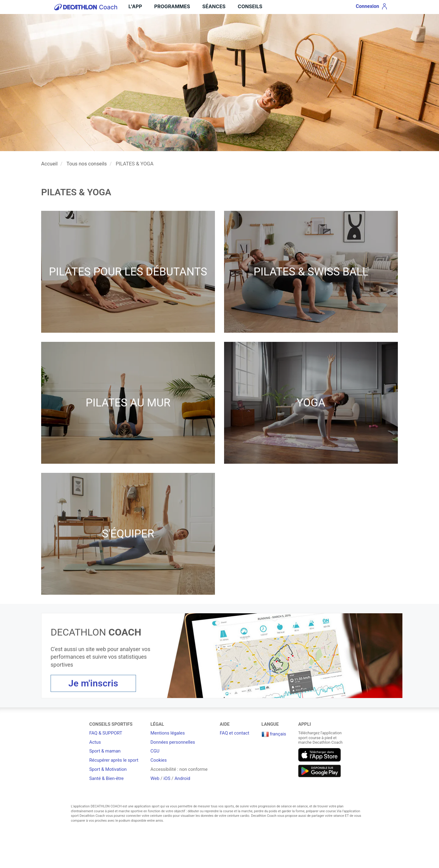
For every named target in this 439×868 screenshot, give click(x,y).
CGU (155, 751)
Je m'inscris (93, 683)
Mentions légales (168, 733)
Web (155, 778)
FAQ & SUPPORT (106, 733)
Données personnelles (173, 742)
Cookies (159, 760)
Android (182, 778)
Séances (214, 6)
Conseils (250, 6)
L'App (135, 6)
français (274, 734)
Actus (95, 742)
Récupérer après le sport (114, 760)
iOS (167, 778)
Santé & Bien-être (107, 778)
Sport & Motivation (108, 769)
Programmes (172, 6)
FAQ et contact (235, 733)
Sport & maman (105, 751)
